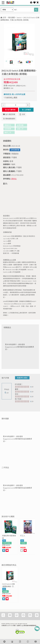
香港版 (23, 543)
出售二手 (21, 129)
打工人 (23, 536)
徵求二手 (9, 133)
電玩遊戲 (11, 18)
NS (4, 541)
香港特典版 (7, 543)
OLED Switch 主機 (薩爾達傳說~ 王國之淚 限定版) (9, 585)
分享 (22, 114)
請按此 (14, 179)
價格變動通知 (9, 119)
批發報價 (9, 129)
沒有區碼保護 (15, 150)
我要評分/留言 (22, 378)
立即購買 (26, 110)
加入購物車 (10, 110)
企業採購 (21, 125)
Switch (19, 18)
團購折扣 (9, 125)
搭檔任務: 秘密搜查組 (9, 537)
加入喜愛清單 (9, 114)
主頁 (3, 18)
